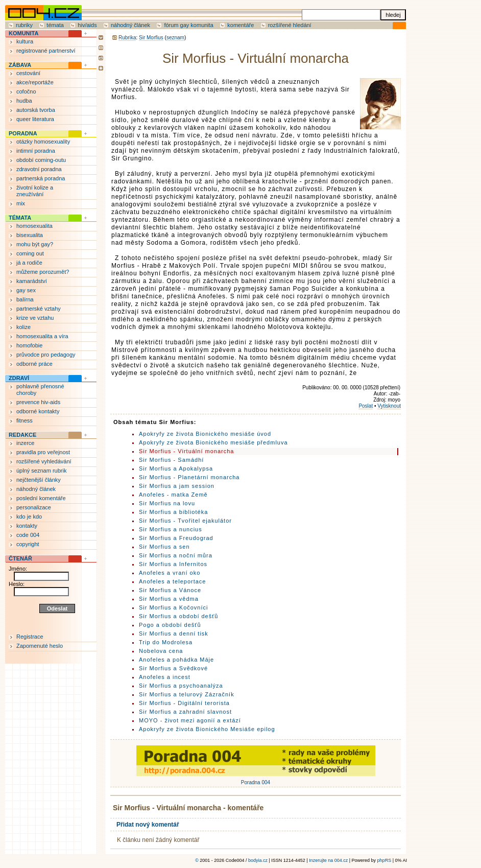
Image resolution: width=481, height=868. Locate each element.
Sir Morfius (151, 38)
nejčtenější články (39, 480)
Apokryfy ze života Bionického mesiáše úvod (205, 434)
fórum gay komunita (189, 25)
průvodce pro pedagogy (46, 355)
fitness (25, 420)
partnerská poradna (41, 178)
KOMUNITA (23, 33)
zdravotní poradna (39, 169)
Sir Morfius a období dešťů (178, 616)
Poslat (366, 406)
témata (55, 25)
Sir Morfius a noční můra (176, 555)
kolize (23, 327)
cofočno (26, 91)
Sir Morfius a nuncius (171, 529)
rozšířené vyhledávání (44, 461)
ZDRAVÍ (19, 378)
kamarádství (32, 281)
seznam (175, 38)
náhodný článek (130, 25)
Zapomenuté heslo (40, 646)
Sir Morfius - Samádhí (171, 460)
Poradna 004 (256, 780)
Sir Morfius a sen (164, 547)
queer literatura (35, 119)
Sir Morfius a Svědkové (173, 668)
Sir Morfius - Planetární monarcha (189, 477)
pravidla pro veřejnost (43, 452)
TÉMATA (20, 218)
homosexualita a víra (42, 336)
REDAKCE (22, 435)
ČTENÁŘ (20, 558)
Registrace (30, 637)
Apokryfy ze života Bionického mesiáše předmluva (213, 442)
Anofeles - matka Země (173, 495)
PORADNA (23, 133)
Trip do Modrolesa (166, 642)
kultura (25, 41)
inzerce (25, 443)
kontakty (27, 526)
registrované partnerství (46, 51)
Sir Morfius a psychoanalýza (181, 686)
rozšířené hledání (290, 25)
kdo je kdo (29, 517)
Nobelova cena (161, 651)
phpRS (384, 860)
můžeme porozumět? (43, 272)
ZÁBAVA (20, 65)
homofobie (29, 345)
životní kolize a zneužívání (35, 191)
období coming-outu (41, 160)
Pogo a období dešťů (170, 625)
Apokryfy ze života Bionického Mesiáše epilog (207, 729)
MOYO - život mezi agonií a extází (190, 720)
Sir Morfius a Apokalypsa (176, 468)
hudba (24, 101)
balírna (25, 299)
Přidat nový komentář (148, 825)
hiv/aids (87, 25)
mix (21, 203)
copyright (28, 544)
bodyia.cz (258, 860)
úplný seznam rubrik (41, 471)
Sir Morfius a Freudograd (176, 538)
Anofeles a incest (165, 677)
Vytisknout (389, 406)
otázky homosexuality (43, 142)
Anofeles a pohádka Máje (176, 660)
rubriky (24, 25)
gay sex (26, 290)
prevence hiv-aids (38, 402)
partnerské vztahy (39, 309)
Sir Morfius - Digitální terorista (184, 703)
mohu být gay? (35, 244)
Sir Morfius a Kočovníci (173, 607)
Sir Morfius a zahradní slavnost (185, 712)
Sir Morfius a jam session (177, 486)
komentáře (240, 25)
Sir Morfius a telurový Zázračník (187, 694)
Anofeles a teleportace (172, 581)
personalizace (34, 507)
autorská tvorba (36, 110)
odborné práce (34, 364)
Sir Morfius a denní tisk (174, 634)
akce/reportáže (35, 82)
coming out (30, 253)
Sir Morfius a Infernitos (173, 564)
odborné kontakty (38, 411)
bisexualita (30, 235)
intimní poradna (36, 151)
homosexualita (34, 226)
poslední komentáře (41, 498)
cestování (28, 73)
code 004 (28, 535)
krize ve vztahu (35, 318)
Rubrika (127, 38)
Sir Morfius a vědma (169, 599)
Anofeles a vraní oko (170, 573)
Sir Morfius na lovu (167, 503)
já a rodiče (29, 263)
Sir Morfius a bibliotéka (173, 512)
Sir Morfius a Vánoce (170, 590)
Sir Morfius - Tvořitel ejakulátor (185, 521)
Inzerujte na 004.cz (328, 860)
